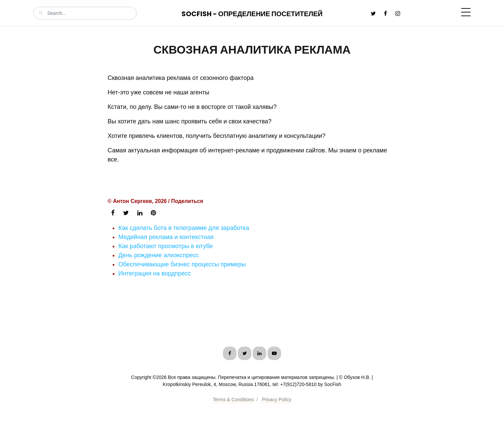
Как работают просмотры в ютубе (166, 246)
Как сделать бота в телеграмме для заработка (184, 228)
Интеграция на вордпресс (155, 273)
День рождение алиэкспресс (159, 255)
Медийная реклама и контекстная (166, 237)
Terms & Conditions (233, 400)
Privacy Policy (276, 400)
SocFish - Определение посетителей (252, 14)
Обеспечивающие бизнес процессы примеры (182, 264)
